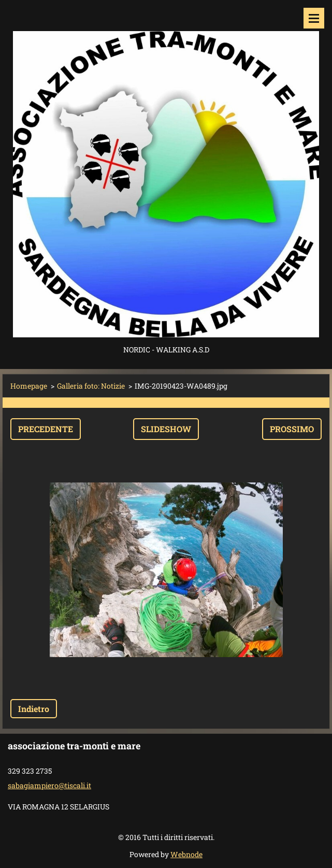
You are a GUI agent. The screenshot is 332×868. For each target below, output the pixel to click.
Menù (314, 18)
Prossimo (292, 429)
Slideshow (166, 429)
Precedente (46, 429)
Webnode (186, 854)
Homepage (29, 386)
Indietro (34, 709)
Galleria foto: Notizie (91, 386)
